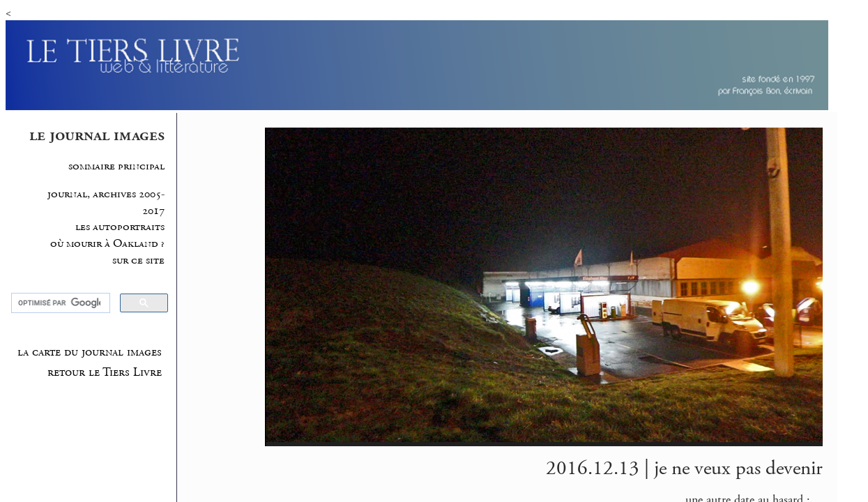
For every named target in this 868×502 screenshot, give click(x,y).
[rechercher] (59, 303)
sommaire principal (116, 166)
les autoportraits (120, 227)
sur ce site (138, 260)
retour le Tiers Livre (105, 372)
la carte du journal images (90, 352)
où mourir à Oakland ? (107, 244)
